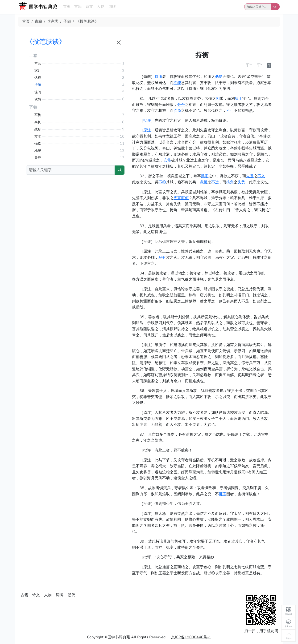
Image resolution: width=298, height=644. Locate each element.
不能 (177, 83)
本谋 (38, 63)
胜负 (177, 111)
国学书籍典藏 (43, 7)
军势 (38, 115)
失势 (241, 182)
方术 (38, 136)
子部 (67, 21)
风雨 (205, 176)
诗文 (89, 7)
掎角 (230, 182)
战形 (38, 129)
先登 (250, 176)
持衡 (158, 77)
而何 (185, 198)
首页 (67, 7)
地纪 (38, 151)
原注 (147, 130)
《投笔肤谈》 (87, 21)
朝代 (71, 595)
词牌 (112, 7)
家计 (38, 70)
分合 (181, 105)
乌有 (162, 258)
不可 (230, 111)
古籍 (78, 7)
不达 (215, 182)
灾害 (177, 198)
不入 (261, 176)
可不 (223, 494)
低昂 (219, 77)
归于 (239, 99)
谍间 (38, 92)
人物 (101, 7)
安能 (167, 160)
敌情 (38, 99)
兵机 (38, 122)
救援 (204, 182)
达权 (38, 78)
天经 (38, 158)
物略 (38, 144)
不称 (162, 182)
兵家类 (53, 21)
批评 (147, 121)
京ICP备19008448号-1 (191, 637)
